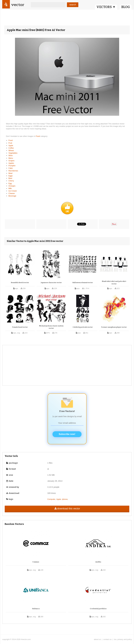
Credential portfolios (98, 609)
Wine (11, 155)
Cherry (11, 181)
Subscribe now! (67, 434)
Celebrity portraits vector (83, 327)
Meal (10, 173)
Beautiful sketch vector (20, 283)
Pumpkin (12, 166)
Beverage (12, 196)
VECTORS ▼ (106, 7)
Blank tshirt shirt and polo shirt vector (114, 283)
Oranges (12, 186)
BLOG (126, 7)
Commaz (36, 562)
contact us (107, 639)
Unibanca (36, 609)
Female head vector (20, 327)
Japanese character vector (51, 283)
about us (97, 639)
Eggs (11, 176)
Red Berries (13, 171)
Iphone (65, 499)
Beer (10, 178)
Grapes (11, 161)
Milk (10, 188)
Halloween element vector (83, 283)
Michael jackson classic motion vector (51, 327)
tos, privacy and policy (123, 639)
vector (18, 5)
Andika (98, 562)
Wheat (11, 150)
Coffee (11, 148)
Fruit (10, 143)
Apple (11, 145)
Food (38, 136)
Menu (11, 158)
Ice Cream (13, 191)
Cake (11, 168)
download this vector (67, 509)
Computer (51, 499)
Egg (10, 183)
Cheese (12, 193)
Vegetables (13, 153)
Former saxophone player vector (114, 327)
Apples (11, 163)
